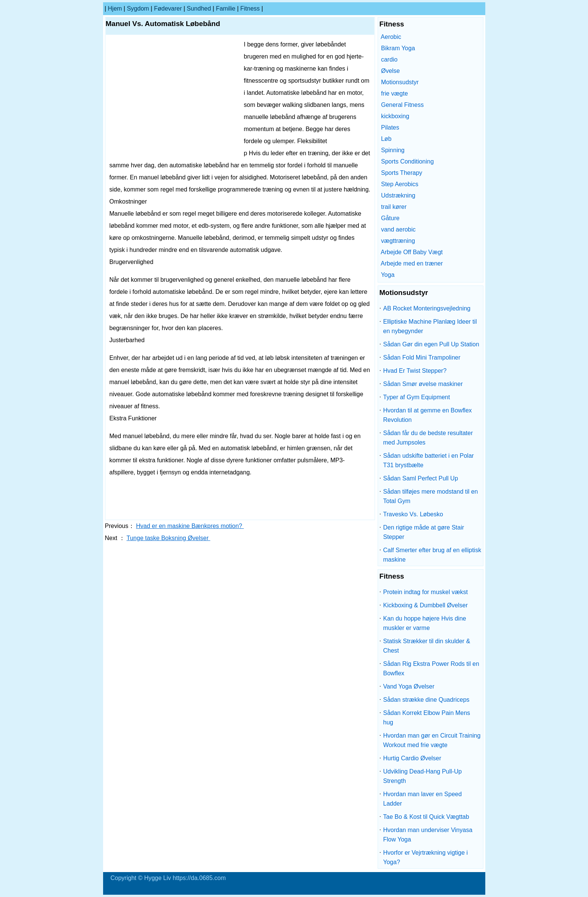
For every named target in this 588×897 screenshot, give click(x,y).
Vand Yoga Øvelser (409, 686)
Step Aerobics (400, 184)
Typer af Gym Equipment (417, 397)
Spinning (393, 150)
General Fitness (402, 105)
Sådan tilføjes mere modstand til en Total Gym (431, 496)
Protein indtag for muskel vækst (426, 592)
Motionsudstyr (400, 82)
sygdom (138, 8)
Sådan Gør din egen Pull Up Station (431, 344)
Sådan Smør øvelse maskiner (423, 384)
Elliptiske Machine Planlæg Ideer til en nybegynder (430, 326)
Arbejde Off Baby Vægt (412, 252)
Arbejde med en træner (412, 263)
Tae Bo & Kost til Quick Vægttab (426, 817)
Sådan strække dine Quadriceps (427, 700)
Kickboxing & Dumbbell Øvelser (426, 605)
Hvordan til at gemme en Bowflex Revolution (428, 415)
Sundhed (199, 8)
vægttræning (398, 241)
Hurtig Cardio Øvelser (412, 758)
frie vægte (394, 93)
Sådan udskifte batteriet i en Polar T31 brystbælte (429, 460)
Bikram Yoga (398, 48)
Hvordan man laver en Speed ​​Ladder (424, 799)
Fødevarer (168, 8)
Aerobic (391, 37)
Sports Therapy (402, 173)
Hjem (115, 8)
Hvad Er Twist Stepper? (415, 371)
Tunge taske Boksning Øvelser (168, 538)
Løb (386, 139)
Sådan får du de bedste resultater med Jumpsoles (428, 438)
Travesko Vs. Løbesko (413, 514)
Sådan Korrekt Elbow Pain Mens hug (427, 718)
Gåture (390, 218)
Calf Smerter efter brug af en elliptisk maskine (432, 555)
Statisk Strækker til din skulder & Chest (427, 646)
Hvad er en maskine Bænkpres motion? (190, 526)
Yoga (388, 275)
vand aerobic (398, 229)
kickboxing (395, 116)
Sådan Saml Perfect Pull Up (421, 478)
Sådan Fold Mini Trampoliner (422, 357)
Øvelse (390, 71)
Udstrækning (398, 195)
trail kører (394, 207)
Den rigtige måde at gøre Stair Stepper (424, 532)
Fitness (250, 8)
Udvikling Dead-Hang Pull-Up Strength (423, 776)
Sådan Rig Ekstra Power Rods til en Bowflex (431, 669)
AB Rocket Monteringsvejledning (427, 308)
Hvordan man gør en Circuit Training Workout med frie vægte (432, 740)
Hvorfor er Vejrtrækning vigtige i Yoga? (426, 857)
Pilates (390, 127)
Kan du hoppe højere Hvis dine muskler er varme (425, 623)
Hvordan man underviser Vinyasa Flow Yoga (428, 835)
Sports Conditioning (407, 161)
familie (226, 8)
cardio (389, 59)
